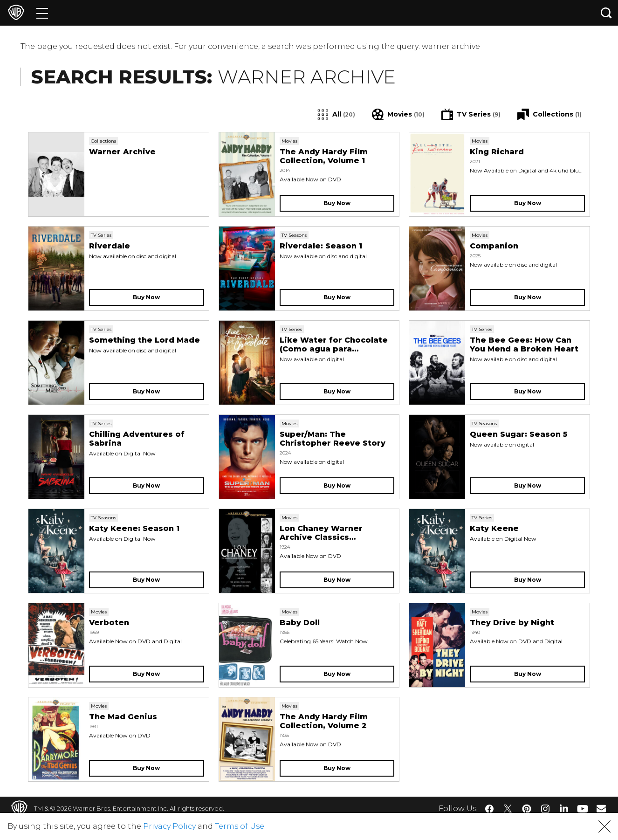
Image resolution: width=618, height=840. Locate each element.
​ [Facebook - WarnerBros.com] (489, 809)
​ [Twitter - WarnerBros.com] (508, 809)
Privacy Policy (169, 826)
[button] (604, 826)
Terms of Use (240, 826)
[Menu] (42, 13)
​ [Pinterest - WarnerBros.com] (527, 809)
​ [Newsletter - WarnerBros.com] (601, 808)
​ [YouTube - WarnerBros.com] (583, 809)
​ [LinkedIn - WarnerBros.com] (564, 808)
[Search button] (606, 13)
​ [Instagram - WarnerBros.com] (545, 809)
